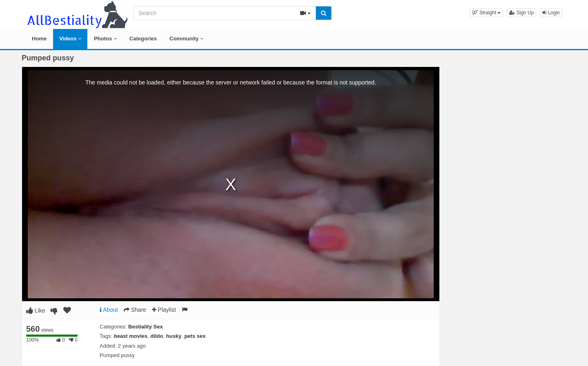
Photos (105, 39)
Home (39, 39)
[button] (486, 13)
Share (135, 310)
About (109, 310)
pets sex (195, 336)
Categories (143, 39)
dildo (157, 336)
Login (551, 13)
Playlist (164, 310)
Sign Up (521, 13)
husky (174, 336)
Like (36, 311)
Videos (70, 39)
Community (186, 39)
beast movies (131, 336)
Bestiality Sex (146, 327)
